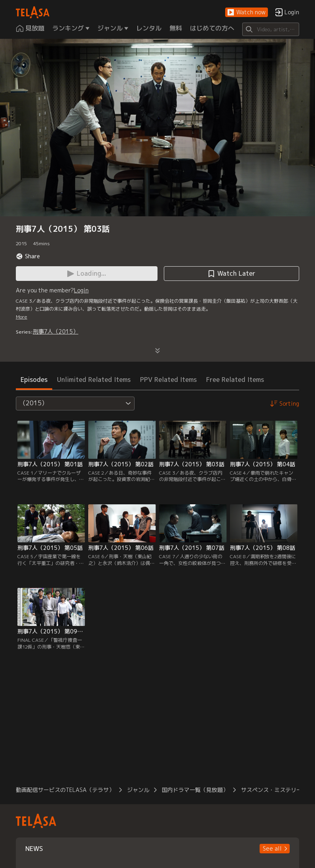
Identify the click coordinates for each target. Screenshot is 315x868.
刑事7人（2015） (56, 331)
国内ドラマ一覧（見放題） (195, 790)
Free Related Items (235, 380)
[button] (247, 12)
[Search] (271, 29)
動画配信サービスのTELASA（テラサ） (65, 790)
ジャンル (138, 790)
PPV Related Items (168, 380)
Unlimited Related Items (94, 380)
